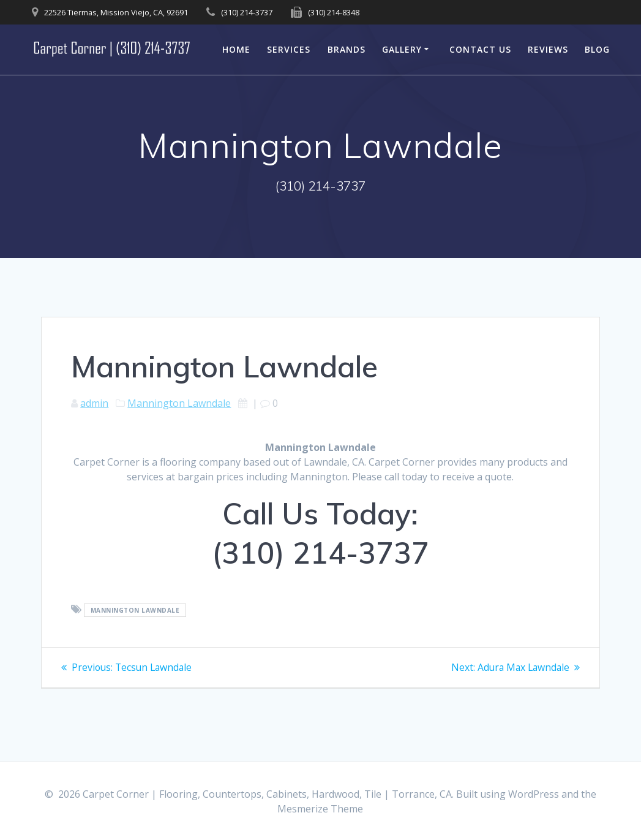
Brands (347, 49)
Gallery (402, 49)
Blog (597, 49)
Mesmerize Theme (320, 809)
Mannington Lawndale (179, 403)
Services (289, 49)
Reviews (548, 49)
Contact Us (480, 49)
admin (94, 403)
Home (236, 49)
